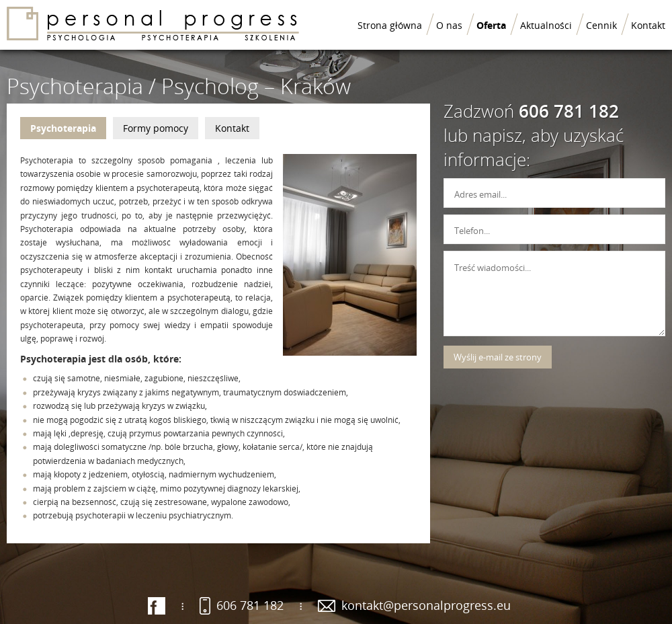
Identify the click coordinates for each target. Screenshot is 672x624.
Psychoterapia (63, 128)
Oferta (491, 25)
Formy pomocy (156, 128)
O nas (449, 25)
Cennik (601, 25)
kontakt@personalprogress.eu (426, 605)
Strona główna (390, 25)
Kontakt (648, 25)
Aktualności (546, 25)
